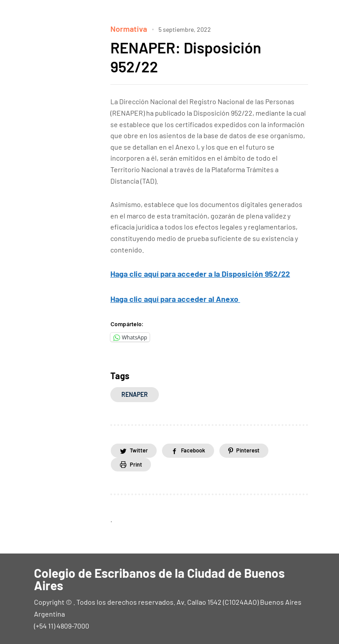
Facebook (203, 447)
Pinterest (264, 447)
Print (138, 462)
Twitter (141, 447)
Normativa (126, 28)
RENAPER (135, 391)
